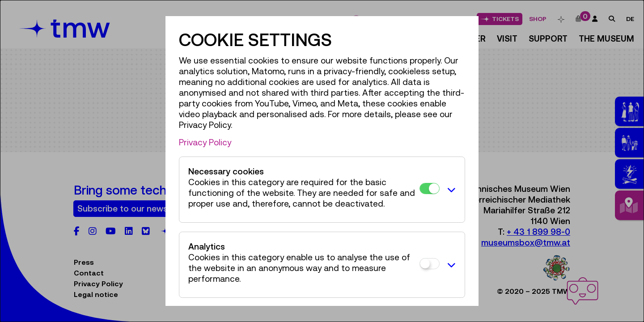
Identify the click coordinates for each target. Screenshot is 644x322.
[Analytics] (430, 264)
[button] (450, 190)
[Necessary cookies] (430, 189)
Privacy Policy (205, 142)
